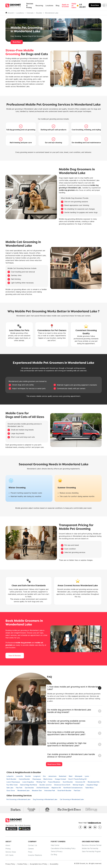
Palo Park (19, 788)
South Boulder (68, 782)
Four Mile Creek (12, 785)
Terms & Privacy (55, 852)
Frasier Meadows (54, 782)
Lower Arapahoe (28, 782)
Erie (45, 776)
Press (29, 852)
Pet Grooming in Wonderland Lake (19, 799)
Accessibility (54, 864)
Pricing (8, 849)
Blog (58, 6)
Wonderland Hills (94, 782)
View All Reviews (15, 656)
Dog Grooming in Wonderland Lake (45, 799)
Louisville (20, 776)
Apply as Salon (74, 6)
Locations (49, 6)
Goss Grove (11, 790)
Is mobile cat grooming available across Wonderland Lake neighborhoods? (66, 722)
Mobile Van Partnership (89, 849)
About (8, 846)
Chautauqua (37, 779)
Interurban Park (50, 790)
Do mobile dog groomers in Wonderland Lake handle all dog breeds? (69, 711)
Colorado (30, 13)
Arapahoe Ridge (92, 785)
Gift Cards (9, 856)
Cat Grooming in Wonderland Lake (72, 799)
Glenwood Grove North (62, 785)
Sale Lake (10, 788)
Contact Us (32, 846)
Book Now (95, 5)
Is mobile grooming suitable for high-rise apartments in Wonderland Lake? (67, 744)
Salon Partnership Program (91, 852)
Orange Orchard (61, 779)
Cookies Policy (22, 864)
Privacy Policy (10, 864)
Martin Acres (48, 779)
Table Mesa (89, 788)
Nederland (63, 776)
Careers (30, 849)
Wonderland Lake (52, 13)
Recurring (39, 6)
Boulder (39, 13)
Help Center (53, 846)
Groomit (11, 13)
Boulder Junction (46, 785)
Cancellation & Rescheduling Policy (62, 849)
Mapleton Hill (56, 788)
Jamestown (53, 776)
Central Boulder (25, 779)
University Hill (80, 782)
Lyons (87, 776)
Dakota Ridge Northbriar (29, 785)
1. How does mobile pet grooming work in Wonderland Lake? (73, 688)
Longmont (37, 776)
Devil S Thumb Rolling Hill (78, 779)
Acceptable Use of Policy (39, 864)
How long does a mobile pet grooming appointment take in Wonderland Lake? (66, 733)
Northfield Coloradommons (73, 788)
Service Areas (11, 852)
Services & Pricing (30, 6)
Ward (71, 776)
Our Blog (52, 856)
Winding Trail (41, 782)
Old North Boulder (43, 788)
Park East (77, 790)
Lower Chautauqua (13, 782)
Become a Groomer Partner (91, 846)
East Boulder (30, 788)
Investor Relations (34, 856)
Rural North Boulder (65, 790)
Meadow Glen (37, 790)
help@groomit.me (94, 823)
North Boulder (12, 779)
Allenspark (79, 776)
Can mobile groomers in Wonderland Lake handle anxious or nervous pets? (71, 756)
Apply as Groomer (65, 6)
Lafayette (10, 776)
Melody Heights (79, 785)
